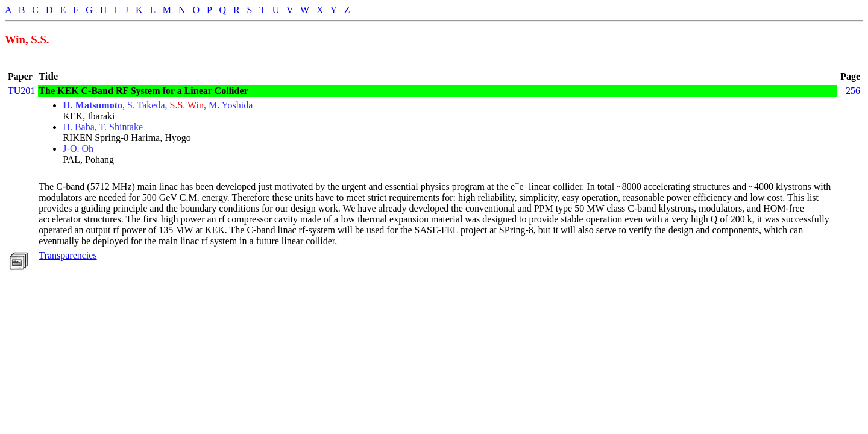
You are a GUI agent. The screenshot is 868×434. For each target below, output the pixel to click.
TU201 (21, 91)
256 (853, 91)
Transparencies (68, 255)
